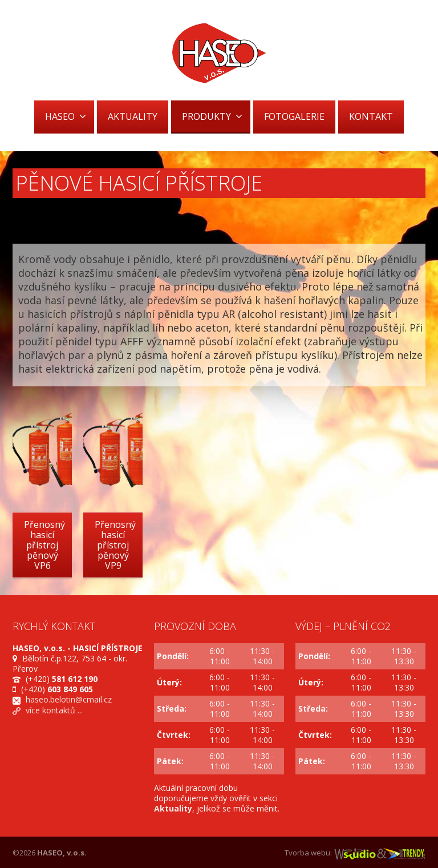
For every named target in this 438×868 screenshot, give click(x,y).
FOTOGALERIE (294, 116)
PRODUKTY (212, 116)
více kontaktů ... (54, 710)
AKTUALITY (133, 116)
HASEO (66, 116)
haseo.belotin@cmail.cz (69, 699)
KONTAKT (371, 116)
